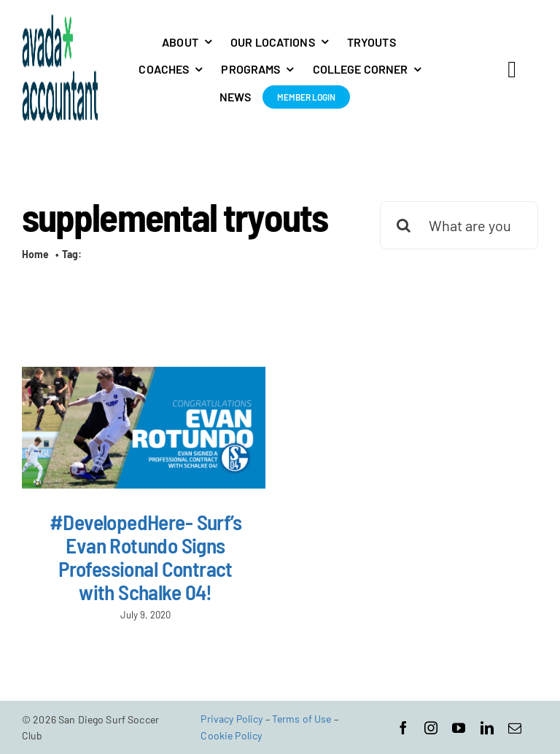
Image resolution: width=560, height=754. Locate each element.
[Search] (404, 225)
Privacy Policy (232, 719)
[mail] (515, 728)
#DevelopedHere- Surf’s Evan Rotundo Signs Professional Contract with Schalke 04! (145, 557)
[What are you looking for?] (459, 225)
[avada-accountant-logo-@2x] (60, 21)
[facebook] (403, 728)
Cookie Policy (231, 735)
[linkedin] (487, 728)
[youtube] (459, 728)
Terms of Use (302, 719)
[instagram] (431, 728)
